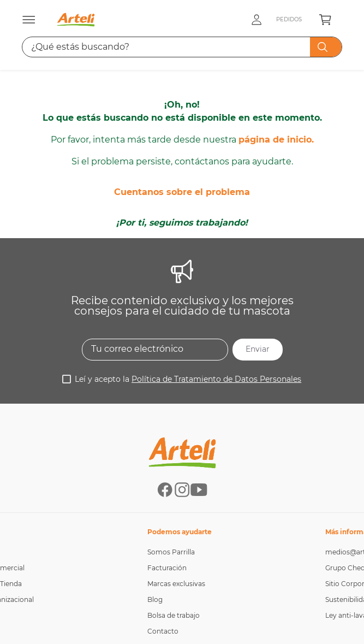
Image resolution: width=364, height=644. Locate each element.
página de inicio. (276, 70)
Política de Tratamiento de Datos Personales (216, 311)
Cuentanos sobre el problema (182, 122)
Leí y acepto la (188, 311)
